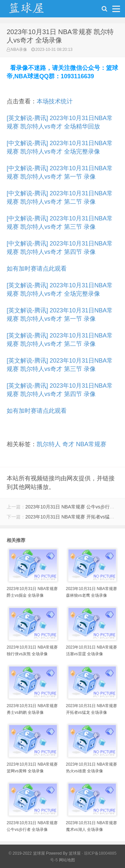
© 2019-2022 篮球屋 (27, 853)
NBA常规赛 (91, 444)
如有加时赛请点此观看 (37, 269)
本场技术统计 (55, 101)
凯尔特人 (49, 444)
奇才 (68, 444)
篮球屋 (75, 853)
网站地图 (67, 860)
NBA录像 (19, 50)
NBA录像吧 (33, 10)
